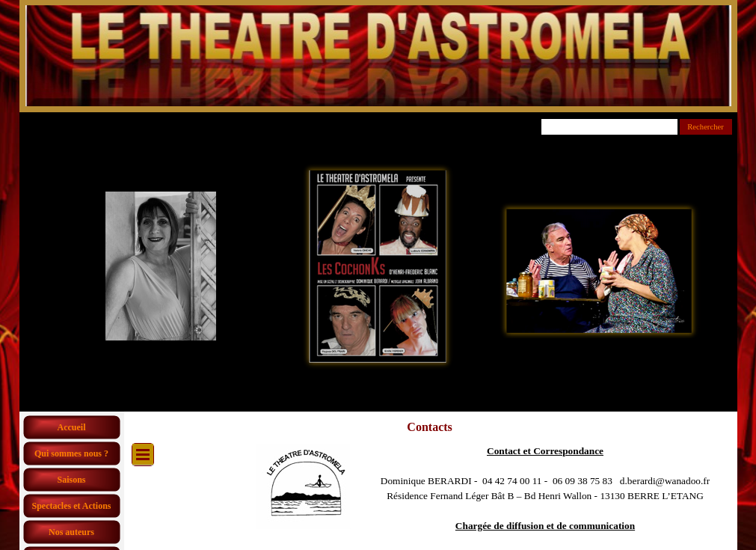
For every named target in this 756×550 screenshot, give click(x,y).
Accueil (72, 427)
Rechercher (706, 127)
